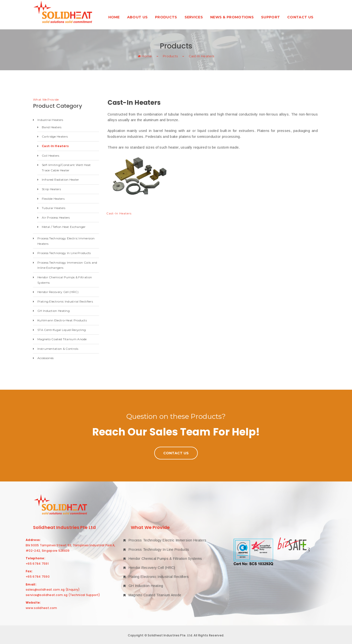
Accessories (45, 358)
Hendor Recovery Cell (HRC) (58, 292)
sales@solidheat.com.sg (45, 590)
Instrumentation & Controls (58, 349)
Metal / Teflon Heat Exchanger (64, 227)
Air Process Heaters (56, 217)
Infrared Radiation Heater (60, 180)
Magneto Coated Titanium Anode (62, 339)
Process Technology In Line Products (64, 253)
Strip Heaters (51, 189)
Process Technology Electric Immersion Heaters (66, 241)
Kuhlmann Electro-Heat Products (62, 320)
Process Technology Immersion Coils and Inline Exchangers (67, 265)
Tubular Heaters (54, 208)
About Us (137, 17)
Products (166, 17)
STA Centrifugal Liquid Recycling (62, 330)
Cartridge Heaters (55, 136)
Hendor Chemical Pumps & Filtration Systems (65, 280)
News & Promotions (232, 17)
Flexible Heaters (53, 199)
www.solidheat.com (41, 608)
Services (194, 17)
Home (114, 17)
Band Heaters (52, 127)
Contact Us (300, 17)
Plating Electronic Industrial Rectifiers (65, 301)
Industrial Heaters (50, 120)
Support (270, 17)
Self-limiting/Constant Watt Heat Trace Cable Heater (66, 168)
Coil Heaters (51, 156)
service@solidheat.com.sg (47, 595)
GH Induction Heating (54, 311)
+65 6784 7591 (37, 564)
